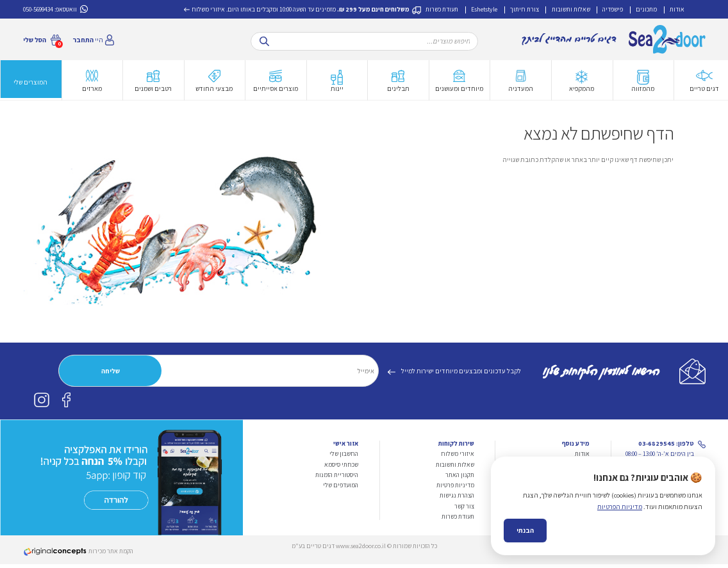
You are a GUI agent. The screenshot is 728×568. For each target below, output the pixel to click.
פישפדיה (613, 9)
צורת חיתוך (525, 9)
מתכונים (646, 9)
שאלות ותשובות (571, 9)
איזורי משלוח (208, 9)
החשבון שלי (344, 458)
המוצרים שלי (30, 85)
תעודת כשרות (442, 9)
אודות (677, 9)
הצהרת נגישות (457, 499)
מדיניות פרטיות (455, 489)
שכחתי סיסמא (341, 468)
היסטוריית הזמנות (337, 479)
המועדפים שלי (341, 489)
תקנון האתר (460, 479)
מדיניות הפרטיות (620, 544)
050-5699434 (38, 9)
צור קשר (464, 510)
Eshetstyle (484, 9)
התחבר (83, 40)
